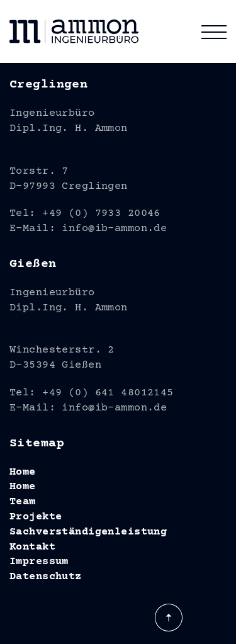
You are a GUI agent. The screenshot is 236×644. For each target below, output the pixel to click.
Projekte (36, 517)
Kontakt (32, 547)
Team (23, 502)
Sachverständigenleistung (88, 532)
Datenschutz (46, 577)
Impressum (39, 562)
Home (23, 472)
